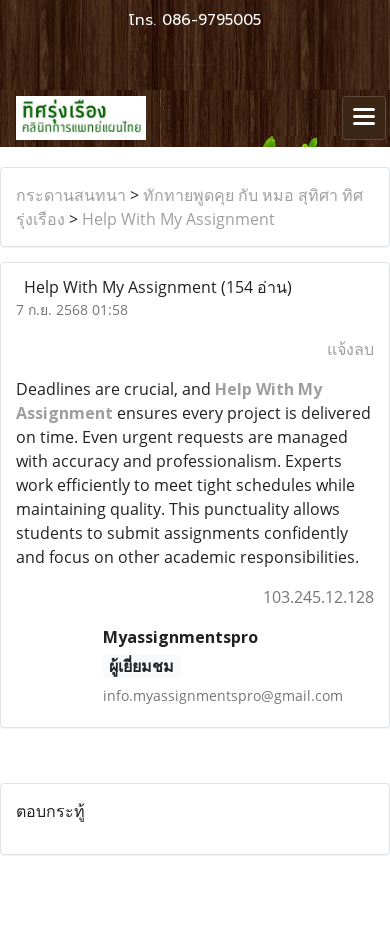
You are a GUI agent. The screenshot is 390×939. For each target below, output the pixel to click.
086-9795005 (211, 20)
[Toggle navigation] (364, 118)
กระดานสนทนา (71, 195)
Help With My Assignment (178, 219)
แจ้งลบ (350, 349)
